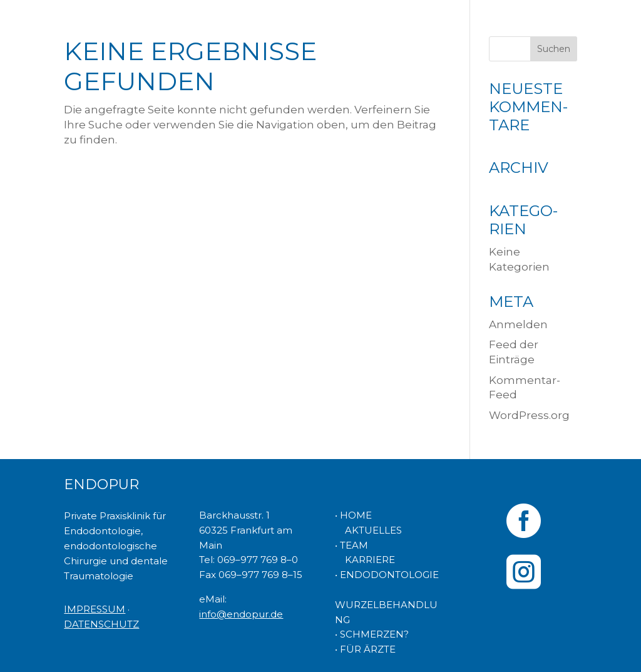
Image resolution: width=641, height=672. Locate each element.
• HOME (353, 515)
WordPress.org (529, 415)
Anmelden (518, 324)
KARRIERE (365, 560)
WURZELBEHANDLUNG (386, 605)
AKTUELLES (368, 530)
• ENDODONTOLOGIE (387, 575)
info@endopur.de (241, 614)
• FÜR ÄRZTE (365, 649)
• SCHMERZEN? (372, 634)
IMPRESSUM (95, 609)
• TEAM (351, 545)
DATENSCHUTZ (101, 624)
